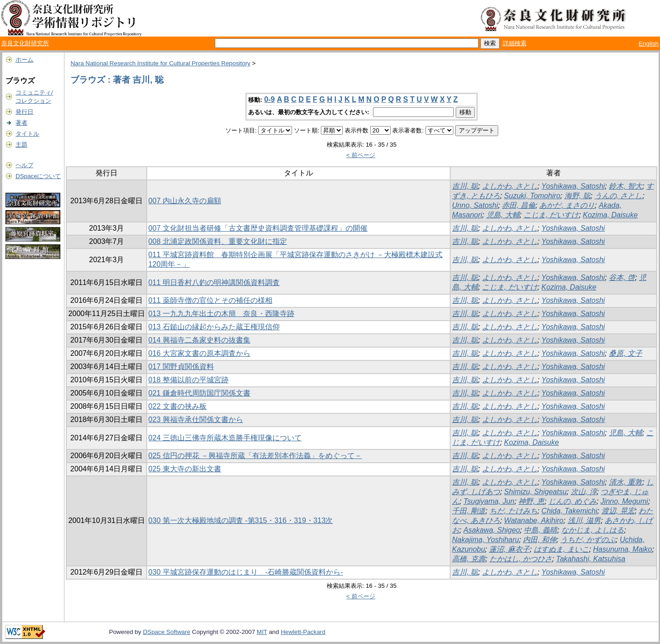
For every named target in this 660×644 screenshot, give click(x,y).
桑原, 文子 (625, 353)
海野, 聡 (577, 196)
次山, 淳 (584, 492)
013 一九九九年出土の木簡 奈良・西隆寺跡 (221, 314)
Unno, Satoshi (475, 205)
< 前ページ (361, 155)
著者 (21, 123)
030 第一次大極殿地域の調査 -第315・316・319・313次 (241, 520)
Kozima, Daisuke (610, 215)
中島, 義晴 (540, 530)
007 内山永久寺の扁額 (185, 201)
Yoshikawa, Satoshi (573, 186)
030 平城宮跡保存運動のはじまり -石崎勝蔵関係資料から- (246, 572)
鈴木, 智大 (625, 186)
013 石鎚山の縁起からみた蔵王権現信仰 (214, 327)
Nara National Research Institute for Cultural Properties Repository (160, 63)
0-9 (269, 99)
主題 (21, 145)
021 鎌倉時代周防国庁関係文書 (200, 393)
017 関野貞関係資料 (181, 367)
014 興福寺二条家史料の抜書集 (200, 340)
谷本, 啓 (622, 277)
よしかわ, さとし (510, 186)
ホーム (24, 60)
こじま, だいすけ (551, 215)
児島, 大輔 (503, 215)
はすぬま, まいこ (562, 549)
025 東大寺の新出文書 (185, 469)
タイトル (27, 134)
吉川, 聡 (465, 186)
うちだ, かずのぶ (588, 540)
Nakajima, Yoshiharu (485, 540)
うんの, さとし (619, 196)
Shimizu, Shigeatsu (535, 492)
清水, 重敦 (625, 482)
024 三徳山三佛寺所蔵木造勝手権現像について (225, 438)
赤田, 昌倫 (519, 205)
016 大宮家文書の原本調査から (200, 353)
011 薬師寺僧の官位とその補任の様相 (210, 300)
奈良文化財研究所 (25, 43)
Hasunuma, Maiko (623, 549)
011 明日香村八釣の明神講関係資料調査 (214, 282)
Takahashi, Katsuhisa (591, 559)
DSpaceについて (38, 176)
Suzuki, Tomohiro (532, 196)
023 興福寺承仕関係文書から (196, 420)
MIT (262, 632)
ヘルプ (24, 165)
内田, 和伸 (540, 540)
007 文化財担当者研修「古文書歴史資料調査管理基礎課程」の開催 (258, 228)
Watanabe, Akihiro (534, 520)
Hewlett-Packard (303, 632)
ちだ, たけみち (514, 511)
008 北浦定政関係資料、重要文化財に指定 (218, 241)
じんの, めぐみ (572, 501)
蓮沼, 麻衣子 (509, 549)
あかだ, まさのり (567, 205)
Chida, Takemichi (570, 511)
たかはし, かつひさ (521, 559)
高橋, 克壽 (469, 559)
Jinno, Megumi (624, 501)
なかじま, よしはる (593, 530)
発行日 (24, 112)
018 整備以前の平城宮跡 (189, 380)
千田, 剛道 (469, 511)
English (649, 44)
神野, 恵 (531, 501)
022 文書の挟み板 (178, 406)
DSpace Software (167, 632)
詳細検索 (515, 43)
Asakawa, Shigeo (492, 530)
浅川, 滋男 (584, 520)
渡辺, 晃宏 (618, 511)
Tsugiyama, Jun (489, 501)
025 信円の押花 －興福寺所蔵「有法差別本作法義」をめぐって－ (255, 456)
